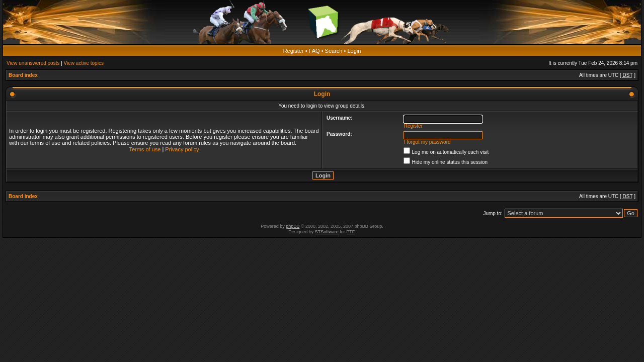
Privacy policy (182, 149)
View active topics (84, 63)
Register (294, 51)
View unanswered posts (33, 63)
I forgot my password (427, 142)
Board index (23, 75)
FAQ (314, 51)
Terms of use (145, 149)
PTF (350, 232)
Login (354, 51)
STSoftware (327, 232)
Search (334, 51)
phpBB (293, 226)
